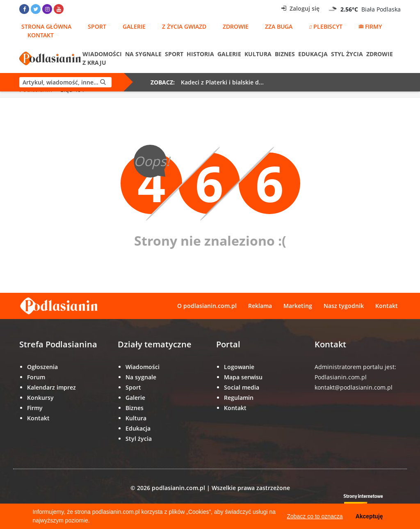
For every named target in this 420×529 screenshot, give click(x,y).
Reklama (260, 306)
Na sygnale (143, 54)
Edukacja (313, 54)
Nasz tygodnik (344, 306)
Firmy (370, 26)
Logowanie (239, 367)
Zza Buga (279, 26)
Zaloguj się (300, 8)
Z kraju (94, 63)
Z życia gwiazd (184, 26)
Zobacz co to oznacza (315, 516)
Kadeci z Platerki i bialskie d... (222, 82)
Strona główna (46, 26)
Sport (97, 26)
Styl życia (347, 54)
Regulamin (239, 398)
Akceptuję (369, 516)
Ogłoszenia (42, 367)
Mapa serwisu (243, 377)
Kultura (258, 54)
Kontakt (41, 35)
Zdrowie (236, 26)
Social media (242, 387)
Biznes (285, 54)
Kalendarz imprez (51, 387)
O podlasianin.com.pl (207, 306)
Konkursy (40, 398)
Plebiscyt (326, 26)
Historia (200, 54)
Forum (36, 377)
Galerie (134, 26)
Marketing (298, 306)
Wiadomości (102, 54)
